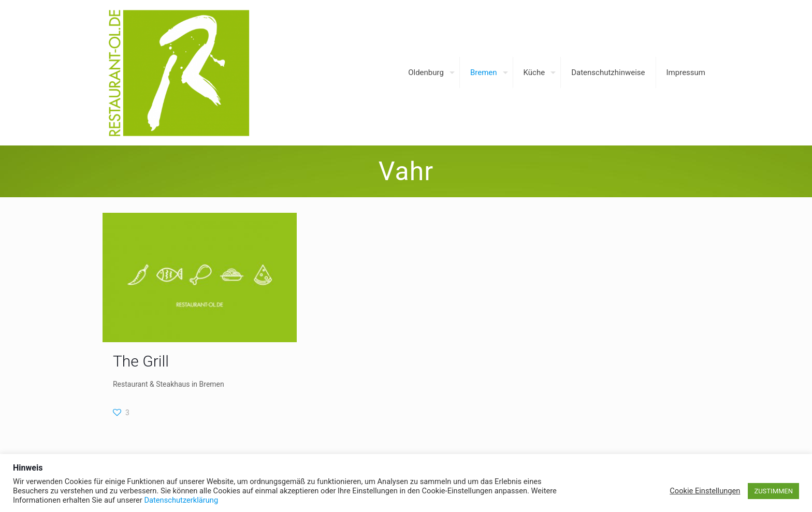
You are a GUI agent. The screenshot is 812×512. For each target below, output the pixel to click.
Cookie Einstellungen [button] (705, 491)
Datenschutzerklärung (181, 500)
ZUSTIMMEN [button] (773, 491)
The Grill (141, 361)
